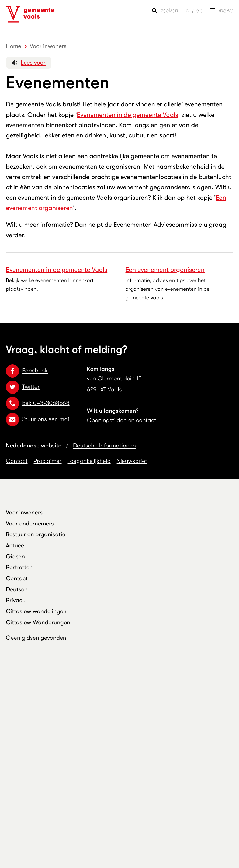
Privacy (16, 600)
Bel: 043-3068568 (38, 403)
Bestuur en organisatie (36, 535)
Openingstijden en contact (122, 420)
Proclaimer (48, 461)
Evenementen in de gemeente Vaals (127, 115)
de (199, 11)
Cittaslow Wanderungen (38, 623)
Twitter (23, 387)
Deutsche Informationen (104, 446)
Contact (17, 461)
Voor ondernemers (30, 524)
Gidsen (15, 557)
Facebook (27, 371)
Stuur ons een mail (38, 419)
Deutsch (17, 590)
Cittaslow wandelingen (36, 611)
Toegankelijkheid (89, 461)
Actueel (16, 546)
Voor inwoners (24, 513)
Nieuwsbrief (132, 461)
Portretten (19, 567)
